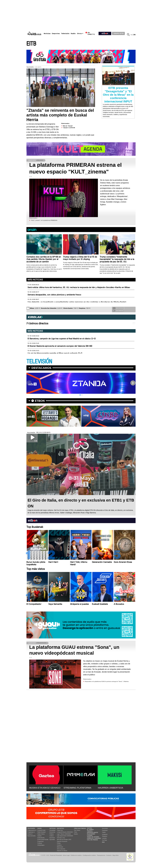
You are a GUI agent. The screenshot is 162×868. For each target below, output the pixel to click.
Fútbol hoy (60, 830)
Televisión (65, 34)
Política (52, 834)
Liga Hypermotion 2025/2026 (65, 836)
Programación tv (32, 830)
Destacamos (41, 368)
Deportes (56, 34)
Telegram (105, 836)
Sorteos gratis (92, 833)
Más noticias (35, 280)
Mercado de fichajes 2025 (64, 839)
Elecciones (91, 834)
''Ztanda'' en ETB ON (69, 128)
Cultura (51, 836)
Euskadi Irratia (41, 830)
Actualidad (52, 830)
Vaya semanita (31, 836)
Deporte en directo (62, 851)
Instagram (105, 834)
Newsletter (105, 828)
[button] (80, 395)
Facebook (105, 830)
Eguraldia (52, 839)
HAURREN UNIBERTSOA (111, 788)
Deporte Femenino (62, 841)
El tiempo (90, 830)
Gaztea (39, 836)
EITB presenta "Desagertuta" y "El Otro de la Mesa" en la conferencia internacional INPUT (118, 95)
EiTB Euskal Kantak (43, 839)
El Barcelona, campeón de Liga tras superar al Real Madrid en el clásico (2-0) (62, 339)
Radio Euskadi (41, 832)
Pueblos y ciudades (94, 838)
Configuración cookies (89, 855)
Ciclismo (59, 845)
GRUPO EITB (118, 33)
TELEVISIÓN (39, 362)
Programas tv (31, 832)
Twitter (104, 832)
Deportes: (61, 828)
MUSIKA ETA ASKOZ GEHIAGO (45, 788)
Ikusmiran (52, 838)
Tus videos (118, 311)
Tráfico (90, 831)
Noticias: (53, 828)
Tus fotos (118, 308)
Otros (79, 34)
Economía (52, 832)
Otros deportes (61, 849)
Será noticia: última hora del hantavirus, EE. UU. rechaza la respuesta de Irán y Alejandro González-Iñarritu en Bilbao (79, 287)
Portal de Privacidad (56, 855)
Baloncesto (60, 847)
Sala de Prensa (92, 840)
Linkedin (104, 838)
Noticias (47, 34)
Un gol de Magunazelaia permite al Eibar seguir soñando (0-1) (55, 353)
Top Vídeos (77, 830)
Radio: (40, 828)
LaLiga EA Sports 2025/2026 (65, 832)
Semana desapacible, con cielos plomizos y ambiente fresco (54, 295)
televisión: (31, 828)
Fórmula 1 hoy (61, 838)
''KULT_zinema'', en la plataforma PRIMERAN (44, 220)
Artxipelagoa (41, 845)
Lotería (90, 835)
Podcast (40, 843)
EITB (31, 44)
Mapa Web (115, 855)
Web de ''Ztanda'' (68, 126)
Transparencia (101, 855)
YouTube (104, 840)
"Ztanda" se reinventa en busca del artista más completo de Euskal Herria (60, 115)
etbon (40, 401)
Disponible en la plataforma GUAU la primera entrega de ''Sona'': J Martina (107, 681)
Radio (73, 34)
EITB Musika (41, 838)
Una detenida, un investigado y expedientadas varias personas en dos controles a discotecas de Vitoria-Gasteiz (77, 302)
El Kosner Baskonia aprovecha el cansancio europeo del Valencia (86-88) (60, 346)
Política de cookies (76, 855)
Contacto (109, 855)
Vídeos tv (30, 834)
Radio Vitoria (41, 834)
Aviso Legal (66, 855)
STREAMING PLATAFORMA (77, 788)
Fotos (76, 832)
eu (132, 35)
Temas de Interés (93, 837)
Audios (76, 834)
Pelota (59, 843)
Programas (40, 841)
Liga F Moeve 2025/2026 (64, 834)
